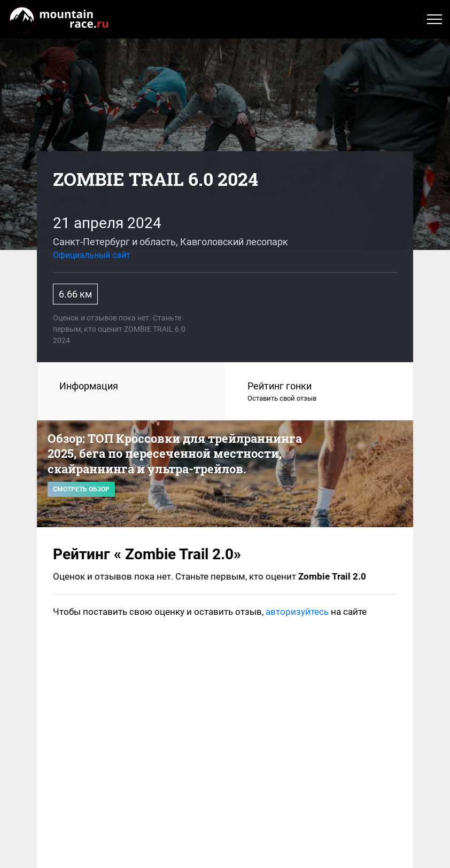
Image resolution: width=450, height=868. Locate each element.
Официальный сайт (92, 255)
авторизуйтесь (297, 612)
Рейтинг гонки (320, 392)
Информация (89, 386)
